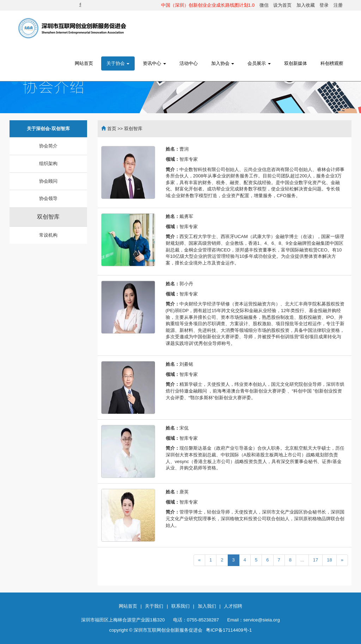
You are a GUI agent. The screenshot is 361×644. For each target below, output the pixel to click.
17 (316, 560)
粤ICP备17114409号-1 (229, 630)
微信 (264, 5)
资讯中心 (154, 63)
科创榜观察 (332, 63)
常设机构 (48, 235)
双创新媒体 (296, 63)
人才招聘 (233, 606)
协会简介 (48, 146)
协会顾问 (48, 181)
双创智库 (48, 217)
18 (329, 560)
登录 (324, 5)
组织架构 (48, 163)
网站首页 (84, 63)
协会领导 (48, 198)
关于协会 (118, 63)
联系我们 (180, 606)
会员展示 (259, 63)
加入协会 (223, 63)
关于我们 (154, 606)
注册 (338, 5)
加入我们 (207, 606)
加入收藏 (306, 5)
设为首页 (282, 5)
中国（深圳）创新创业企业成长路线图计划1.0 (208, 5)
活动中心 (189, 63)
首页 (112, 129)
